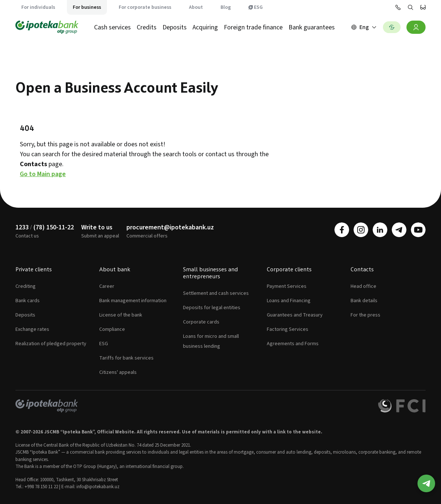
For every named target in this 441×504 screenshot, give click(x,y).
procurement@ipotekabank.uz (170, 227)
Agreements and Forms (293, 344)
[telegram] (399, 230)
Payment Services (287, 286)
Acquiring (205, 27)
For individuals (38, 7)
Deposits (175, 27)
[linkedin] (380, 230)
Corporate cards (201, 322)
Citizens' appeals (118, 372)
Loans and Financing (289, 301)
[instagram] (361, 230)
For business (87, 7)
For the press (365, 315)
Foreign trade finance (253, 27)
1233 (22, 227)
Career (107, 286)
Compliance (112, 329)
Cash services (112, 27)
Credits (147, 27)
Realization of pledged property (51, 344)
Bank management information (133, 301)
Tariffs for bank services (126, 358)
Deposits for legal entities (212, 308)
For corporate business (145, 7)
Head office (363, 286)
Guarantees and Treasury (295, 315)
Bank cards (28, 301)
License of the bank (121, 315)
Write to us (97, 227)
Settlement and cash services (216, 293)
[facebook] (342, 230)
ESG (256, 7)
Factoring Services (288, 329)
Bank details (364, 301)
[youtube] (418, 230)
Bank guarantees (312, 27)
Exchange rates (32, 329)
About (196, 7)
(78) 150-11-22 (54, 227)
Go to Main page (43, 174)
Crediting (26, 286)
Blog (226, 7)
